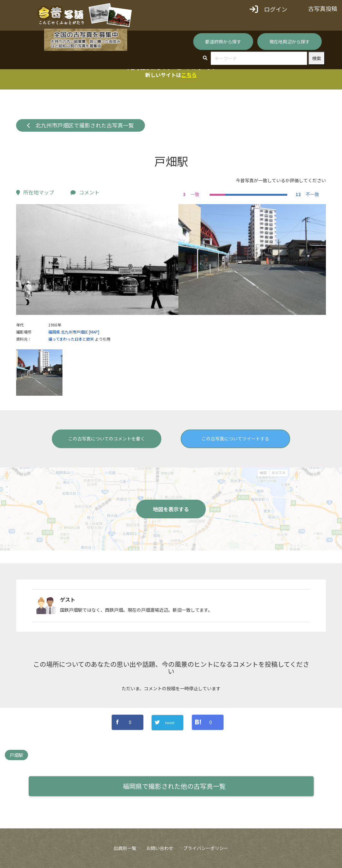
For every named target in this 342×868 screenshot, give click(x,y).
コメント (85, 192)
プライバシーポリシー (206, 848)
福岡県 (54, 332)
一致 (190, 194)
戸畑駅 (16, 755)
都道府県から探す (223, 42)
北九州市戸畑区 (74, 332)
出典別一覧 (125, 848)
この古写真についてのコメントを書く (107, 439)
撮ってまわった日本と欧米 (71, 339)
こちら (189, 75)
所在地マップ (35, 192)
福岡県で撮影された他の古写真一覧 (174, 786)
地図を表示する (171, 509)
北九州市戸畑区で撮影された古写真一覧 (81, 125)
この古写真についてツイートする (235, 439)
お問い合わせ (160, 848)
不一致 (307, 194)
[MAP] (94, 332)
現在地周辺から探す (290, 42)
